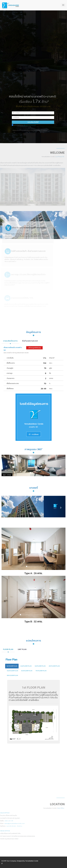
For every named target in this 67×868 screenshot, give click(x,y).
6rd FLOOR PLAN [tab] (27, 671)
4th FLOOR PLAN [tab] (54, 666)
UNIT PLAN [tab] (22, 649)
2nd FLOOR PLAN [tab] (26, 666)
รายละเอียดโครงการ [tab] (10, 341)
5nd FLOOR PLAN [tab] (12, 671)
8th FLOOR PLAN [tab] (12, 675)
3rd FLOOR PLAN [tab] (40, 666)
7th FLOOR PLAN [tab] (41, 671)
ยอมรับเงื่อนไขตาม (25, 125)
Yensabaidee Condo (32, 861)
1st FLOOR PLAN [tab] (12, 666)
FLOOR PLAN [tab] (8, 649)
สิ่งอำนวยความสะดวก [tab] (30, 341)
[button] (6, 465)
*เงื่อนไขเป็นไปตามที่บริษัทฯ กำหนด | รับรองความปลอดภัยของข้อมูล (30, 130)
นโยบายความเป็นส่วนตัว (30, 125)
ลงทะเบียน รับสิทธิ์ (33, 122)
